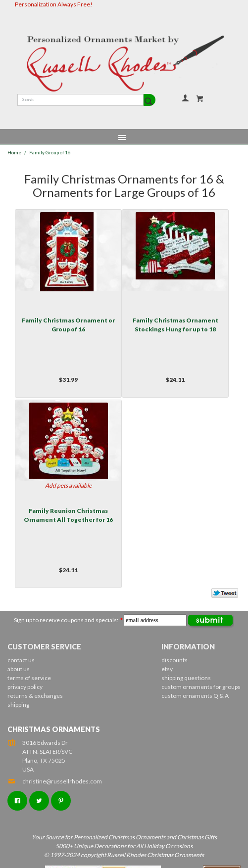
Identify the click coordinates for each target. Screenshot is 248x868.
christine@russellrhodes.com (55, 781)
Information (188, 647)
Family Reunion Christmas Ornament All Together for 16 (68, 515)
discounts (174, 660)
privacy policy (25, 687)
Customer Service (44, 647)
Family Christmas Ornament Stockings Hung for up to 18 (175, 325)
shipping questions (186, 678)
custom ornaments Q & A (195, 696)
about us (19, 669)
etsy (167, 669)
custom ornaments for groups (201, 687)
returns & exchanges (35, 696)
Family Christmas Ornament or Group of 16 (68, 325)
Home (14, 153)
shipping (18, 705)
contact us (21, 660)
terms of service (29, 678)
